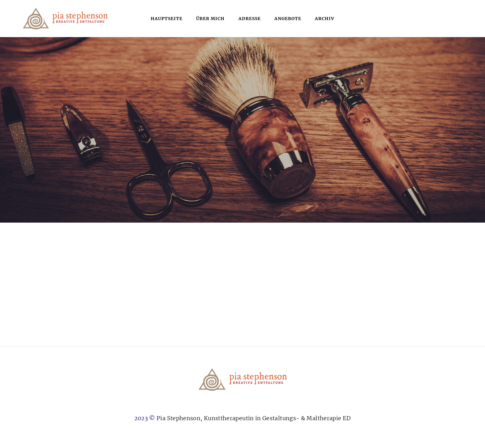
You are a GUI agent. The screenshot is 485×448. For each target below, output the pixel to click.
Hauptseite (167, 19)
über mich (210, 19)
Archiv (325, 19)
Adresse (250, 19)
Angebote (288, 19)
